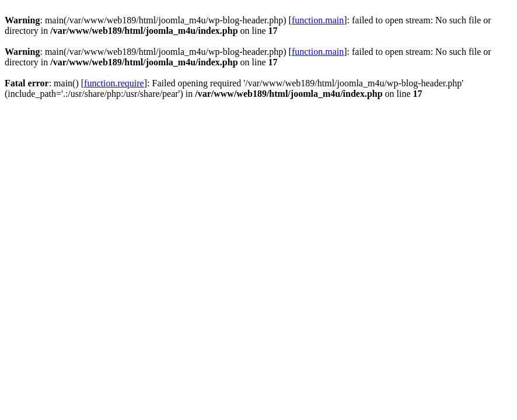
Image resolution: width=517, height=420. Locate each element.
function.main (318, 20)
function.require (114, 83)
